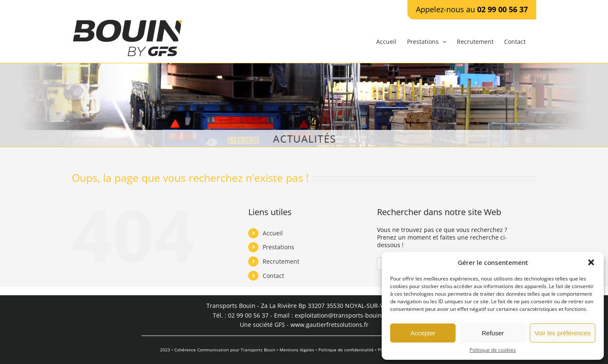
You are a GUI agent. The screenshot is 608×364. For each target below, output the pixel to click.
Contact (273, 276)
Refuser (493, 333)
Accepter (423, 333)
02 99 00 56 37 (502, 9)
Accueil (273, 233)
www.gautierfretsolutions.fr (330, 325)
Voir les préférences (563, 333)
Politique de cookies (493, 350)
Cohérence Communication (202, 350)
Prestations (278, 247)
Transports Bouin (258, 350)
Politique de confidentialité (346, 350)
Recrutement (281, 261)
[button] (591, 262)
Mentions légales (297, 350)
